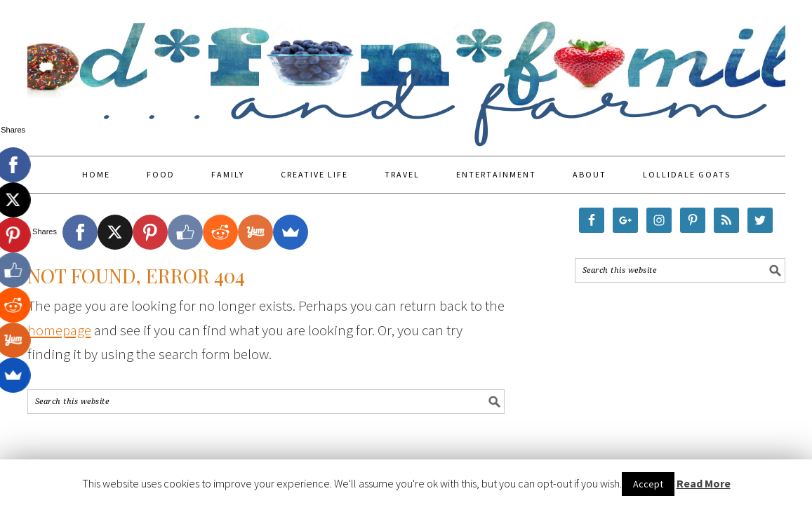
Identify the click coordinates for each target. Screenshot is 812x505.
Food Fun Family (406, 72)
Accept (648, 484)
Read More (704, 483)
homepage (59, 330)
